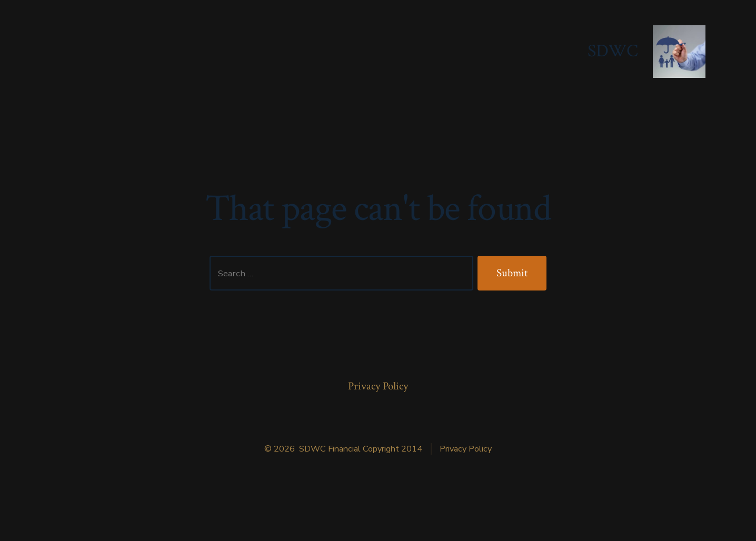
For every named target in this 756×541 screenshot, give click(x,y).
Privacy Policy (378, 386)
